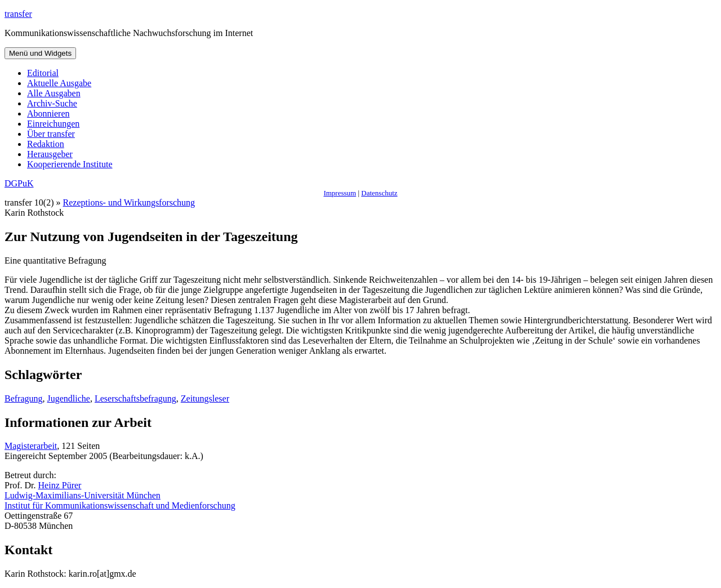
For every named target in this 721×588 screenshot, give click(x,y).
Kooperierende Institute (70, 164)
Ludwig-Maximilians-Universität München (83, 495)
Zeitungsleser (205, 398)
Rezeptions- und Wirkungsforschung (129, 202)
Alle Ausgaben (54, 93)
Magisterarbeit (31, 446)
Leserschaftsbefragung (135, 398)
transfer (18, 14)
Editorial (43, 73)
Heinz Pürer (60, 485)
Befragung (24, 398)
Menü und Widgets (40, 53)
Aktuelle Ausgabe (59, 83)
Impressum (340, 193)
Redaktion (46, 144)
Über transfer (51, 134)
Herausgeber (50, 154)
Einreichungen (53, 124)
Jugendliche (69, 398)
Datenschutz (379, 193)
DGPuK (19, 183)
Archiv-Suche (52, 103)
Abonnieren (48, 113)
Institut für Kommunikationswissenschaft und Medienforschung (120, 505)
